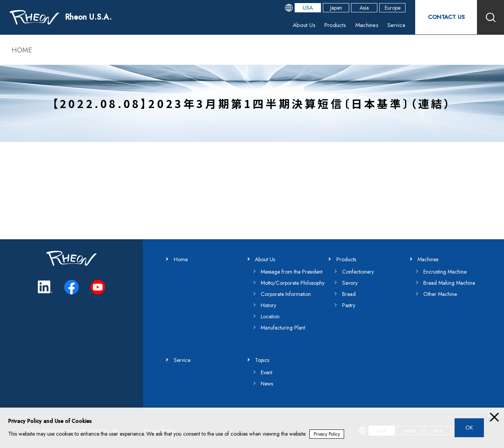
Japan (336, 8)
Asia (364, 8)
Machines (366, 25)
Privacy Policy (327, 434)
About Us (303, 25)
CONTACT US (446, 17)
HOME (22, 50)
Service (396, 25)
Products (334, 25)
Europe (393, 8)
